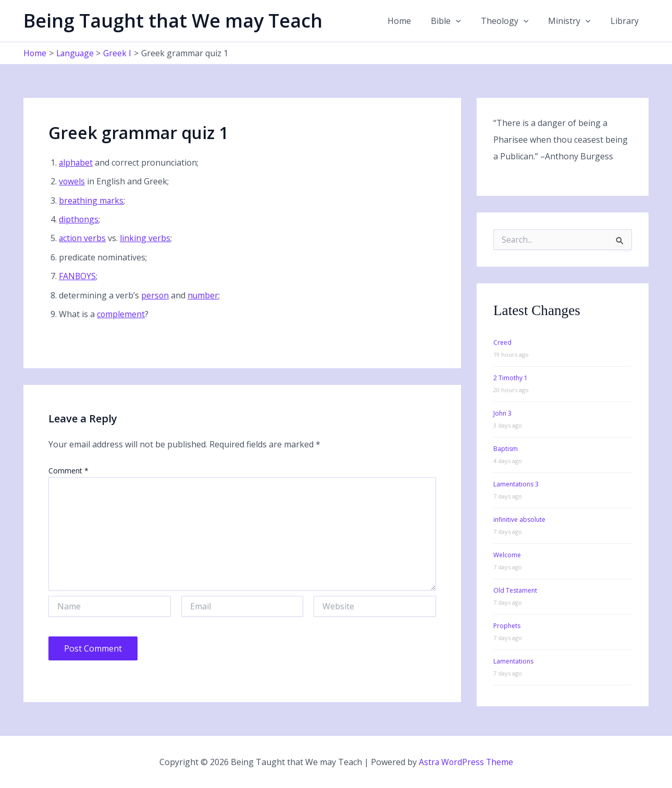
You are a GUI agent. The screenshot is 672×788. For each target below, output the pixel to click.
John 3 (502, 413)
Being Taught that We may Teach (173, 21)
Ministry (574, 21)
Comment (69, 471)
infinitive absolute (519, 520)
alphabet (76, 162)
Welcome (507, 555)
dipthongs (79, 219)
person (155, 295)
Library (626, 21)
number (204, 295)
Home (413, 21)
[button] (467, 21)
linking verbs (146, 238)
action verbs (83, 238)
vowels (72, 181)
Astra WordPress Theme (466, 762)
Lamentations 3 (516, 484)
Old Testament (515, 590)
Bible (457, 21)
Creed (502, 342)
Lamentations (513, 661)
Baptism (506, 449)
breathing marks (92, 201)
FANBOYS (78, 276)
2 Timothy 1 (511, 378)
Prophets (507, 626)
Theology (513, 21)
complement (121, 314)
